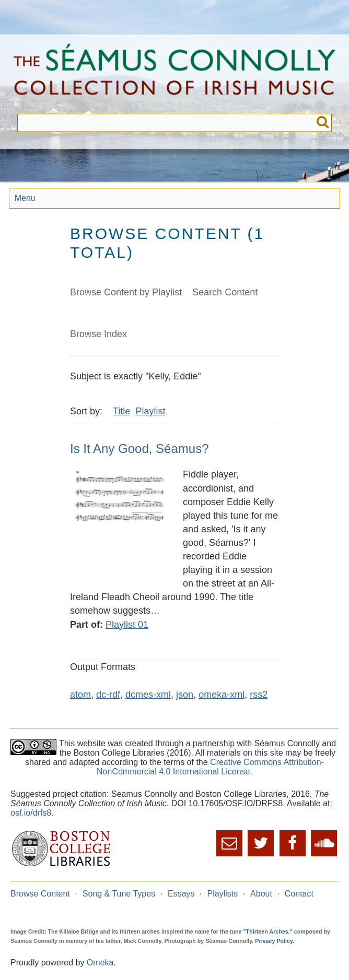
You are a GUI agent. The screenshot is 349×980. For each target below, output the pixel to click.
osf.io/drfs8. (32, 813)
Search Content (225, 292)
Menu (25, 198)
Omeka (100, 963)
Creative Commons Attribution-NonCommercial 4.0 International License (210, 767)
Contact (299, 894)
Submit (323, 123)
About (261, 894)
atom (80, 695)
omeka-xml (222, 695)
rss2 (259, 695)
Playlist (150, 411)
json (185, 695)
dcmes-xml (148, 695)
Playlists (223, 894)
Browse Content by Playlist (126, 292)
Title (121, 411)
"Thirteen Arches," (268, 931)
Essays (181, 894)
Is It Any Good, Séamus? (139, 449)
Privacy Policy (274, 941)
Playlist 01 (127, 625)
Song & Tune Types (119, 894)
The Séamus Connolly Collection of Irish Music (174, 74)
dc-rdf (108, 695)
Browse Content (40, 894)
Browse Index (98, 334)
